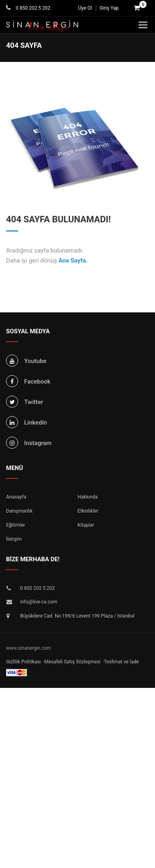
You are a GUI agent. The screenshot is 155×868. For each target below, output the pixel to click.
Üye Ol (85, 8)
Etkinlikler (88, 511)
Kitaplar (86, 525)
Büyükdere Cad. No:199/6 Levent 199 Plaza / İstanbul (77, 616)
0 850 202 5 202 (32, 8)
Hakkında (88, 497)
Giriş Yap (109, 8)
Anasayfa (16, 497)
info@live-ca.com (39, 602)
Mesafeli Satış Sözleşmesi (72, 662)
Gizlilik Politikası (24, 662)
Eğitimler (15, 525)
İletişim (14, 539)
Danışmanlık (19, 511)
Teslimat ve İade (121, 662)
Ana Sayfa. (73, 261)
